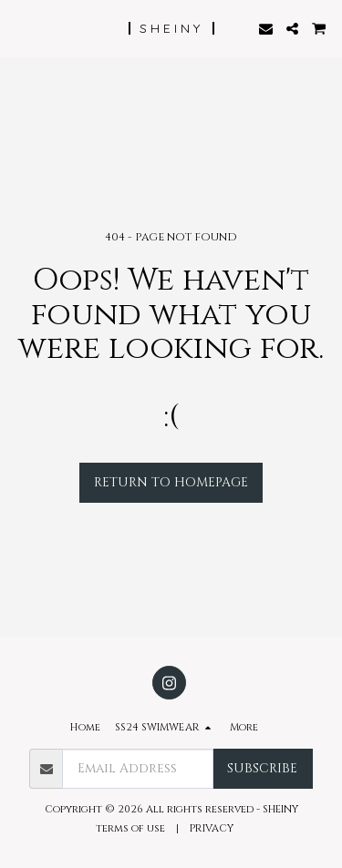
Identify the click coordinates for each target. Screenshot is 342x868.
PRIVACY (213, 828)
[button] (20, 28)
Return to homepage (171, 482)
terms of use (130, 828)
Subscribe (262, 768)
